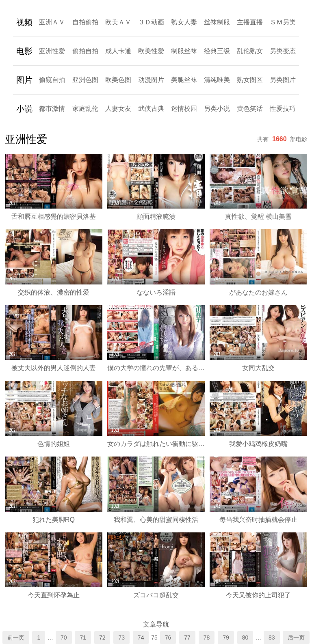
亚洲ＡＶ (52, 22)
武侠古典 (151, 109)
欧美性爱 (151, 51)
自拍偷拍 (85, 22)
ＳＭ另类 (283, 22)
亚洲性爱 (52, 51)
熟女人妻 (184, 22)
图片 (24, 80)
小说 (24, 109)
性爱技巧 (283, 109)
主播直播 (250, 22)
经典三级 (217, 51)
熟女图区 (250, 80)
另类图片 (283, 80)
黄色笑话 (250, 109)
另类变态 (283, 51)
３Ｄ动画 (151, 22)
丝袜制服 (217, 22)
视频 (24, 22)
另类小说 (217, 109)
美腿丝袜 (184, 80)
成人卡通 (118, 51)
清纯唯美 (217, 80)
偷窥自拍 (52, 80)
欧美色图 (118, 80)
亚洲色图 (85, 80)
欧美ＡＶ (118, 22)
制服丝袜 (184, 51)
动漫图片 (151, 80)
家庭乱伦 (85, 109)
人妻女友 (118, 109)
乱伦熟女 (250, 51)
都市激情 (52, 109)
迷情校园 (184, 109)
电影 (24, 51)
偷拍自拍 (85, 51)
